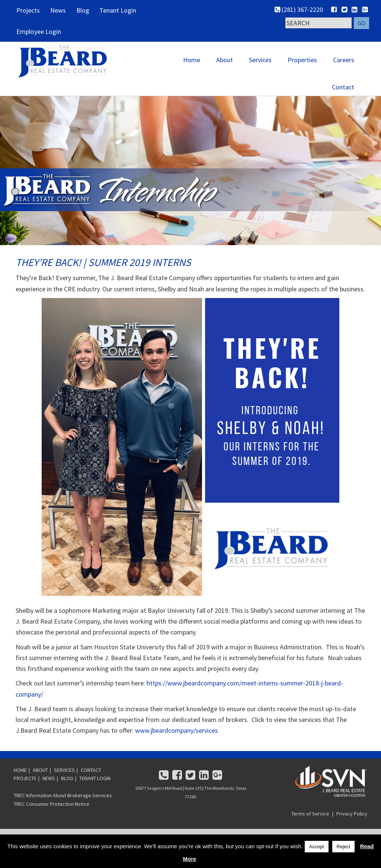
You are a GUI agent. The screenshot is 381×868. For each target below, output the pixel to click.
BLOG (67, 790)
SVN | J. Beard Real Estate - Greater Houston (71, 66)
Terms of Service (310, 825)
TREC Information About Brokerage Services (63, 807)
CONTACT (91, 781)
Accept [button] (317, 847)
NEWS (49, 790)
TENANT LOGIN (95, 790)
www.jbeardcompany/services (177, 742)
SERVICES (64, 781)
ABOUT (40, 781)
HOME (20, 781)
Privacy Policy (352, 825)
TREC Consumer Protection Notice (52, 815)
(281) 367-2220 (300, 9)
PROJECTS (25, 790)
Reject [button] (344, 847)
